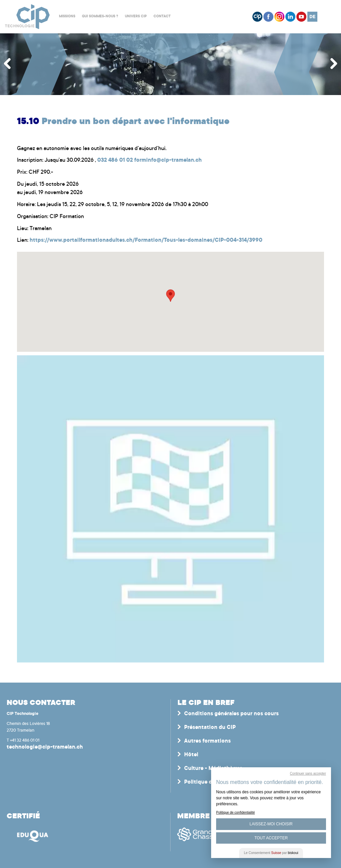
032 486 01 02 (115, 160)
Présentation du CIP (210, 728)
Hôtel (191, 755)
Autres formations (207, 741)
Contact (162, 17)
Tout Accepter (271, 838)
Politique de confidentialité (235, 812)
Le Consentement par (271, 853)
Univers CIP (136, 17)
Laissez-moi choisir (271, 824)
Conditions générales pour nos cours (231, 714)
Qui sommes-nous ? (100, 17)
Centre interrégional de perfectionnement (27, 17)
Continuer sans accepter (308, 773)
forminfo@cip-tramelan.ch (168, 160)
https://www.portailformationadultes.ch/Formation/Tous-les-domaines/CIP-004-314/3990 (146, 240)
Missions (67, 17)
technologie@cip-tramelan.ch (45, 747)
